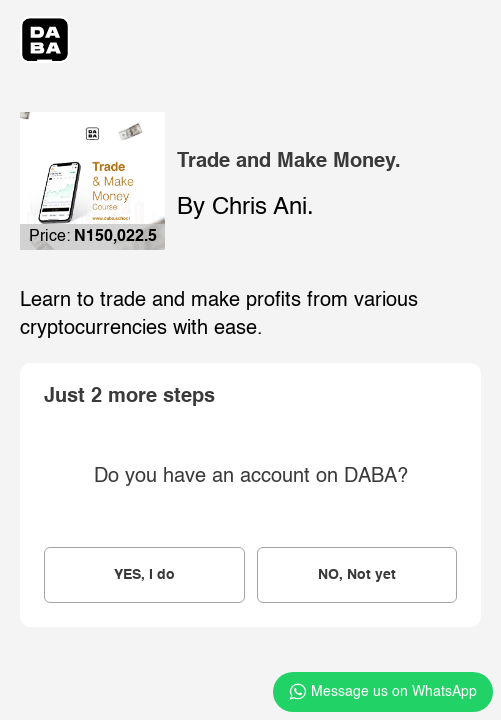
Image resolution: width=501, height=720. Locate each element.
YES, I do (144, 575)
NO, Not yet (357, 575)
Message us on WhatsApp (383, 692)
